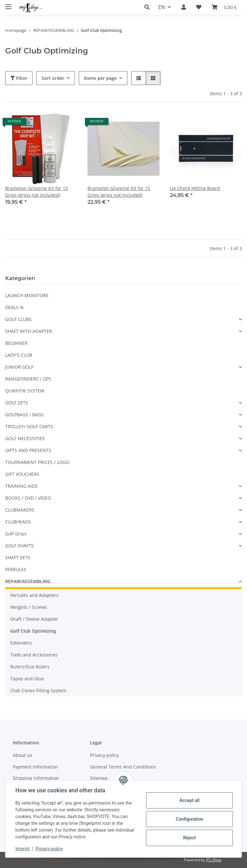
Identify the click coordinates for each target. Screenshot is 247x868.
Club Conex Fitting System (38, 690)
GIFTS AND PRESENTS (28, 450)
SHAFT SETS (18, 557)
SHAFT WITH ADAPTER (29, 331)
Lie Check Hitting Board (195, 188)
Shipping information (36, 778)
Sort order (53, 78)
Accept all (189, 800)
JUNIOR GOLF (19, 367)
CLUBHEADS (18, 522)
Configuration (189, 819)
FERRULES (16, 569)
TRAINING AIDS (21, 486)
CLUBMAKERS (20, 510)
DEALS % (14, 307)
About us (23, 755)
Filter (19, 78)
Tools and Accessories (34, 655)
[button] (149, 7)
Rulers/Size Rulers (30, 667)
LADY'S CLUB (19, 355)
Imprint (23, 849)
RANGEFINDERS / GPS (28, 379)
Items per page (100, 78)
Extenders (21, 643)
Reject (189, 838)
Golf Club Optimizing (33, 631)
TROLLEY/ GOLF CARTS (29, 426)
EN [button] (162, 7)
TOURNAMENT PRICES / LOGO (37, 462)
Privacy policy (50, 849)
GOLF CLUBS (18, 319)
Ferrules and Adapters (34, 595)
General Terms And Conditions (123, 767)
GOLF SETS (17, 403)
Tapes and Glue (27, 679)
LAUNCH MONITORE (27, 295)
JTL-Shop (214, 860)
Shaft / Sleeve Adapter (34, 619)
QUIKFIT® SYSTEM (25, 391)
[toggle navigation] (8, 4)
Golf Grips (16, 534)
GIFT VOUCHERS (22, 474)
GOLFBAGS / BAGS (24, 415)
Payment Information (36, 767)
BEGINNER (16, 343)
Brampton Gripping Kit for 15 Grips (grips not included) (37, 192)
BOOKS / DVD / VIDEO (28, 498)
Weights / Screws (29, 607)
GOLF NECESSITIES (25, 438)
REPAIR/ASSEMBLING (28, 581)
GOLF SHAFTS (19, 546)
